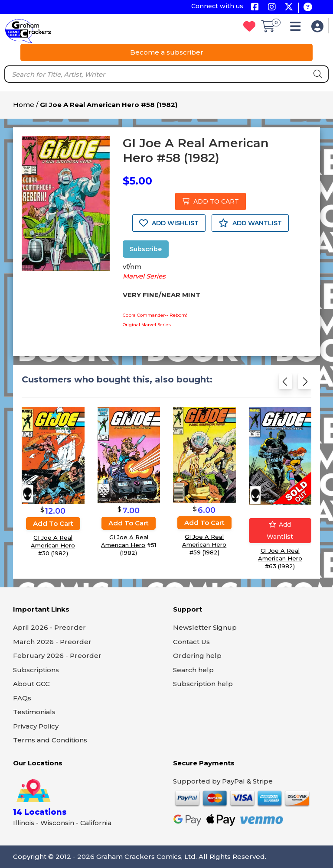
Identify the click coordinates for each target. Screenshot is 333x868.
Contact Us (191, 642)
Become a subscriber (167, 52)
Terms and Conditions (50, 740)
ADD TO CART (211, 201)
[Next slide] (305, 384)
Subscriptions (36, 670)
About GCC (31, 684)
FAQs (22, 698)
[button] (298, 28)
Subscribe (146, 249)
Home (24, 105)
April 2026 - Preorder (49, 627)
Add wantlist (280, 531)
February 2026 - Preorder (57, 656)
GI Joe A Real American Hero (53, 541)
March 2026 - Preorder (52, 642)
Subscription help (203, 684)
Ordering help (197, 656)
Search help (193, 670)
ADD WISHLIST (169, 223)
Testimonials (34, 712)
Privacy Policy (36, 726)
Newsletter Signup (205, 627)
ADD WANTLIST (250, 223)
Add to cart (53, 523)
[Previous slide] (286, 384)
